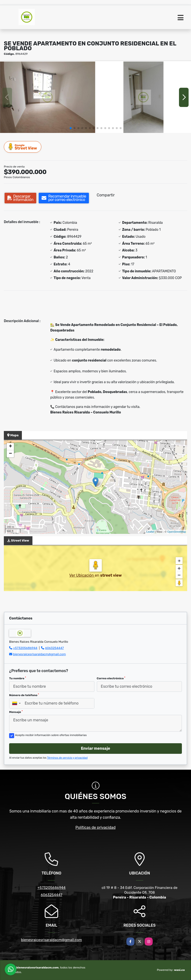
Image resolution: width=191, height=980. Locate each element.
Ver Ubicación (82, 575)
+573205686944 (25, 648)
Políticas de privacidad (95, 827)
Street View (23, 147)
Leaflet (150, 532)
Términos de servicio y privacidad (67, 758)
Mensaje (16, 712)
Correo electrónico (111, 678)
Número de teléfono (24, 695)
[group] (48, 97)
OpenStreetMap (177, 532)
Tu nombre (18, 678)
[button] (71, 128)
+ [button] (10, 447)
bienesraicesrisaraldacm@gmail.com (39, 654)
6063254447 (55, 648)
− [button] (10, 454)
